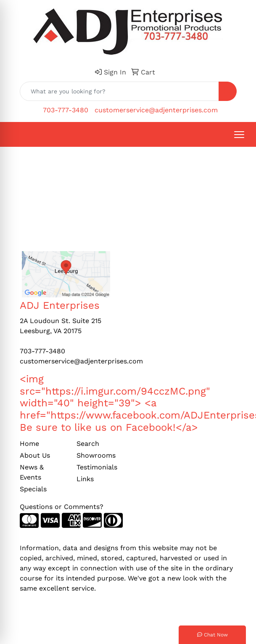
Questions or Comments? (62, 507)
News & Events (32, 472)
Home (29, 444)
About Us (35, 455)
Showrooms (96, 455)
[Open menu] (239, 135)
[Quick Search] (119, 91)
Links (85, 479)
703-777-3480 (66, 110)
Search (88, 444)
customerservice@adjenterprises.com (156, 110)
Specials (33, 489)
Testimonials (97, 467)
